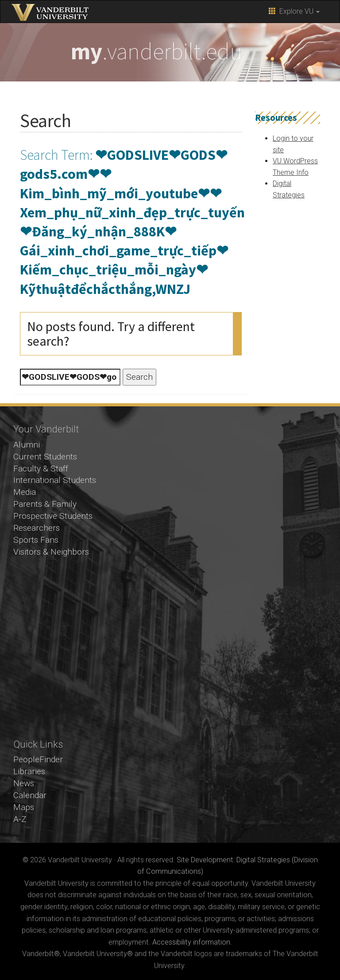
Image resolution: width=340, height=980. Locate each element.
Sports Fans (36, 540)
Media (25, 492)
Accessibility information (191, 942)
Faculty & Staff (41, 469)
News (24, 783)
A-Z (20, 819)
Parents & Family (45, 504)
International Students (55, 480)
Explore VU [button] (294, 11)
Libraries (29, 771)
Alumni (27, 445)
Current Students (45, 457)
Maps (24, 807)
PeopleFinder (38, 759)
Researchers (37, 528)
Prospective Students (53, 516)
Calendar (30, 795)
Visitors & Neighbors (51, 552)
